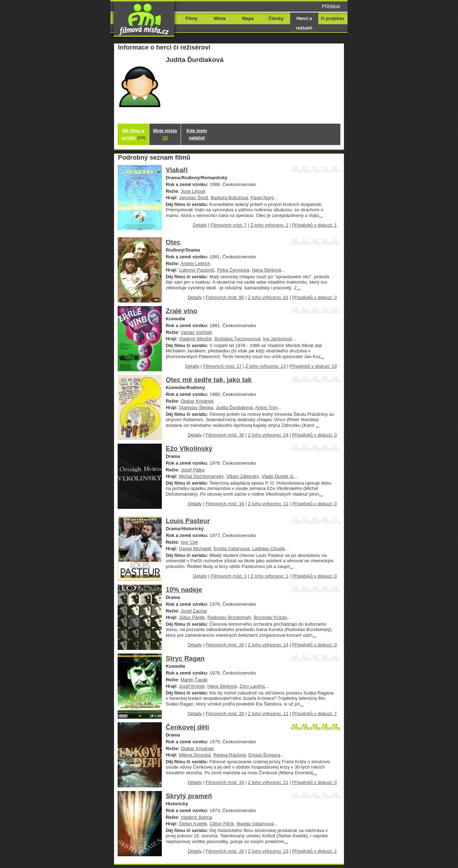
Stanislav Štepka (196, 407)
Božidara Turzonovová (238, 339)
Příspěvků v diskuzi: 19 (313, 366)
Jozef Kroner (192, 686)
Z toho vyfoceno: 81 (268, 297)
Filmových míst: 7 (229, 225)
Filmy (192, 18)
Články (276, 18)
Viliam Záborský (243, 476)
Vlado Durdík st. (278, 476)
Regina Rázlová (229, 755)
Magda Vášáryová (255, 824)
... (321, 215)
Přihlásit (331, 6)
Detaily (200, 225)
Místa (220, 18)
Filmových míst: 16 (225, 504)
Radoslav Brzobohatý (229, 617)
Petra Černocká (233, 270)
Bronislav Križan (271, 617)
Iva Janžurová (277, 339)
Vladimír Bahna (197, 817)
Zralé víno (181, 311)
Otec (173, 242)
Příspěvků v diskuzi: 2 (315, 851)
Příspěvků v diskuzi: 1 (315, 225)
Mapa (248, 18)
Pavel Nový (262, 198)
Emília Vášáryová (232, 549)
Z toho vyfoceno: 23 (268, 851)
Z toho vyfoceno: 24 (268, 435)
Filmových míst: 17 (222, 366)
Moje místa (165, 134)
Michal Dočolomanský (201, 476)
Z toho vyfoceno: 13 (266, 366)
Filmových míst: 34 (225, 782)
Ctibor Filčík (222, 824)
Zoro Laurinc (253, 686)
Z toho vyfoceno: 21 (268, 782)
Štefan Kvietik (193, 824)
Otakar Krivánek (197, 401)
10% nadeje (184, 590)
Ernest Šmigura (264, 755)
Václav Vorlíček (197, 332)
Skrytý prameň (189, 796)
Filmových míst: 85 (225, 297)
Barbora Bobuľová (229, 198)
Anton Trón (266, 407)
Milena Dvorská (195, 755)
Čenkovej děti (187, 727)
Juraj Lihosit (193, 191)
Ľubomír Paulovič (197, 270)
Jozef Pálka (193, 470)
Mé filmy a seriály (133, 134)
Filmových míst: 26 (225, 645)
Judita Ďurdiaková (234, 407)
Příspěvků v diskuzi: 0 (315, 297)
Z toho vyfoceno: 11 (268, 504)
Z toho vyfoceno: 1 (270, 225)
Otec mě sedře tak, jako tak (209, 380)
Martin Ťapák (194, 680)
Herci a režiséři (304, 23)
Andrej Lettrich (196, 263)
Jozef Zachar (194, 611)
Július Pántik (192, 617)
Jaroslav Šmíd (194, 198)
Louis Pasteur (188, 521)
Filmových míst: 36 (225, 435)
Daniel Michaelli (195, 549)
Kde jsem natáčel (197, 134)
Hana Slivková (266, 270)
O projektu (332, 18)
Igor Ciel (189, 542)
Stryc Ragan (185, 658)
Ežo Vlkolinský (189, 448)
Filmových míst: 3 (229, 576)
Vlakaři (177, 170)
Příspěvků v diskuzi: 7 (315, 714)
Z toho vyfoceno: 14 (268, 645)
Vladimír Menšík (195, 339)
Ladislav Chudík (269, 549)
